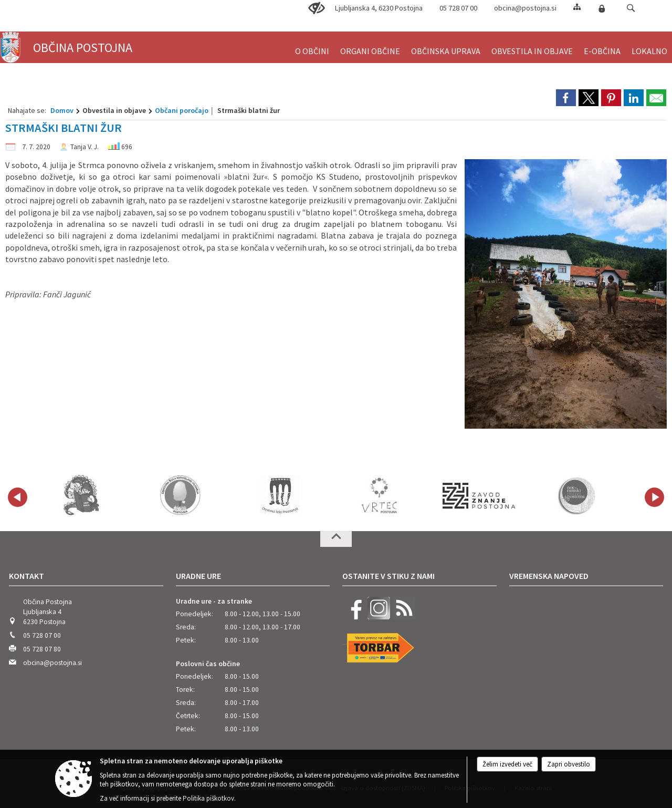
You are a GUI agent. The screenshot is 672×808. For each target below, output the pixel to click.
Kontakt (27, 576)
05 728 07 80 (42, 649)
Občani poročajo (182, 110)
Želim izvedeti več (507, 764)
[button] (631, 8)
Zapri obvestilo (569, 764)
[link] (566, 98)
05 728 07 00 (42, 635)
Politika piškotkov (208, 798)
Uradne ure (198, 576)
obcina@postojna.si (525, 8)
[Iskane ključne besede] (621, 9)
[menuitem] (312, 46)
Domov (62, 110)
